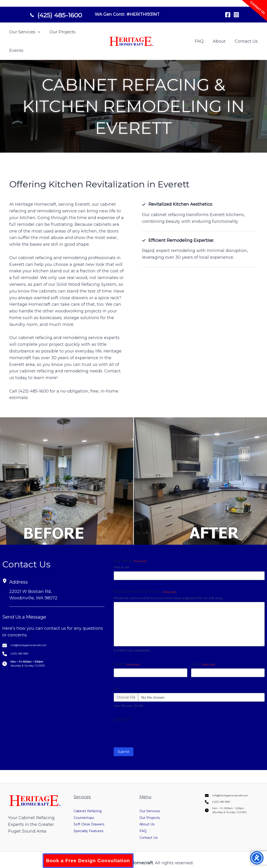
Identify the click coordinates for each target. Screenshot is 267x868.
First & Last (122, 567)
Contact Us (247, 41)
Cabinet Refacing (92, 805)
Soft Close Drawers (93, 818)
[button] (37, 32)
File (116, 689)
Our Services (24, 32)
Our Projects (61, 32)
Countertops (87, 811)
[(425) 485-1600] (56, 13)
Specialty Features (93, 824)
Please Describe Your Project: (145, 592)
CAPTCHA (122, 720)
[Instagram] (236, 15)
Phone (127, 664)
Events (16, 50)
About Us (149, 818)
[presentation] (149, 733)
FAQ (201, 41)
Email (203, 664)
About (221, 41)
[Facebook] (228, 15)
